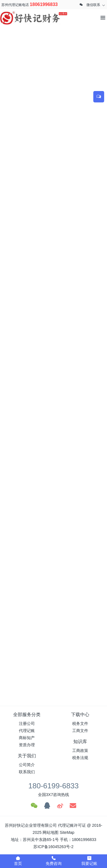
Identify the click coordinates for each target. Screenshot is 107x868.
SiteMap (67, 832)
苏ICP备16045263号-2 (53, 847)
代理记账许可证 (72, 825)
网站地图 (51, 832)
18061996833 (44, 4)
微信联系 (93, 5)
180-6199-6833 (53, 786)
